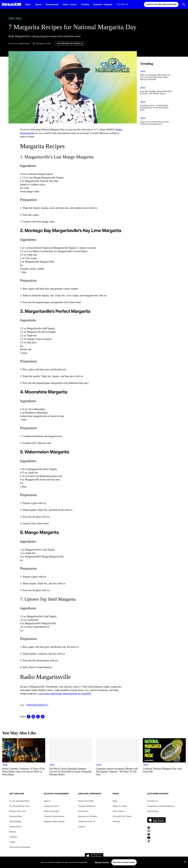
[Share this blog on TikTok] (43, 717)
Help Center (153, 811)
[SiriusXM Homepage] (11, 4)
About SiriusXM (86, 801)
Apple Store (156, 820)
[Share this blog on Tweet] (38, 717)
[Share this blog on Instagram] (33, 717)
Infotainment (16, 827)
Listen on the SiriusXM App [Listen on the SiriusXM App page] (161, 5)
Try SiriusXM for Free (19, 806)
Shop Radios (15, 821)
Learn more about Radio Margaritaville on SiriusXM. (65, 694)
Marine (13, 832)
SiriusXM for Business (20, 847)
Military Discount (18, 811)
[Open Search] (184, 4)
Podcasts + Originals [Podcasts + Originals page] (103, 4)
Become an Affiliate (88, 816)
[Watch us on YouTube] (156, 838)
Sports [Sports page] (38, 4)
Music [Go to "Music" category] (12, 18)
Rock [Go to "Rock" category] (19, 18)
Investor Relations (87, 806)
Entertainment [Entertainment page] (52, 4)
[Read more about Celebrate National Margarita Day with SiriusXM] (164, 772)
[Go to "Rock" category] (143, 71)
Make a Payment (52, 811)
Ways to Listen (120, 806)
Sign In (47, 801)
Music (28, 4)
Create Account (51, 806)
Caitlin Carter (24, 43)
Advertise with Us (87, 821)
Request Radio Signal (54, 821)
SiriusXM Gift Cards (122, 816)
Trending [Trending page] (85, 4)
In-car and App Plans (19, 801)
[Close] (185, 866)
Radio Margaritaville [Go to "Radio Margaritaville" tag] (37, 705)
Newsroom (83, 811)
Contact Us (152, 801)
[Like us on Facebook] (156, 828)
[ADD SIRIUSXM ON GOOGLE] (70, 43)
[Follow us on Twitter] (156, 834)
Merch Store (119, 811)
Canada (116, 821)
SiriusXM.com (123, 4)
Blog (115, 801)
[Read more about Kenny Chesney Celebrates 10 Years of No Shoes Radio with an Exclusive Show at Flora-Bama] (24, 772)
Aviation (13, 837)
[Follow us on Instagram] (156, 831)
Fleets (12, 842)
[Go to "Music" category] (5, 765)
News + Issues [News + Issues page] (70, 4)
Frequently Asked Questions (161, 806)
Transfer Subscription (54, 816)
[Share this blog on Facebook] (29, 717)
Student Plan (16, 816)
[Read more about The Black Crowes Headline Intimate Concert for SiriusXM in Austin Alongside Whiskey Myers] (71, 772)
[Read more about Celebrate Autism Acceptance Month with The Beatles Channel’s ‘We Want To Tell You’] (117, 772)
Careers (82, 827)
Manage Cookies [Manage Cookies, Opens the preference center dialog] (102, 866)
